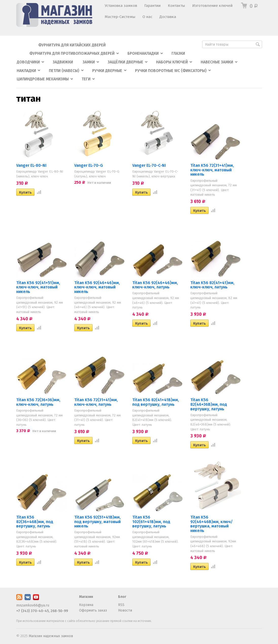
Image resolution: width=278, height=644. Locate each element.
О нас (147, 17)
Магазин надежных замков (51, 636)
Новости (125, 610)
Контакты (176, 6)
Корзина (86, 605)
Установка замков (121, 6)
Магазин (86, 597)
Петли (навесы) (64, 71)
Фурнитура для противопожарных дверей (72, 53)
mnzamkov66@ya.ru (33, 605)
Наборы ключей (172, 62)
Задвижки (63, 62)
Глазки (178, 53)
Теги (86, 79)
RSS (121, 605)
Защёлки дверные (125, 62)
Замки (89, 62)
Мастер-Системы (120, 17)
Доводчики (28, 62)
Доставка (168, 17)
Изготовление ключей (212, 6)
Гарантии (152, 6)
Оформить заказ (93, 610)
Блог (122, 597)
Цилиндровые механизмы (43, 79)
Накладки (26, 71)
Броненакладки (143, 53)
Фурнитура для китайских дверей (72, 45)
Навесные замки (217, 62)
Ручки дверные (107, 71)
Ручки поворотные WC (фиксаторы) (171, 71)
